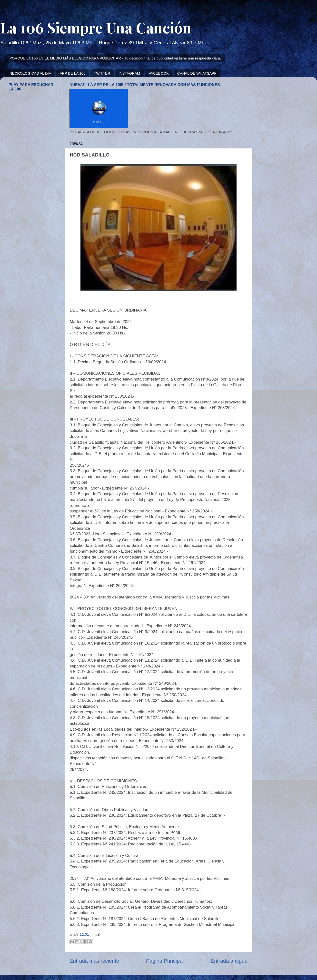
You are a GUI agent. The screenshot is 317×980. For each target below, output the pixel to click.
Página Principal (165, 961)
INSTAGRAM (129, 73)
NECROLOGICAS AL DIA (30, 73)
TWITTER (102, 73)
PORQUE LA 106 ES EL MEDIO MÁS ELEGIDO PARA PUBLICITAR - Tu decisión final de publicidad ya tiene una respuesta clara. (115, 58)
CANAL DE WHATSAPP (197, 73)
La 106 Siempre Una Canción (96, 27)
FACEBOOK (159, 73)
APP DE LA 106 (73, 73)
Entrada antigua (229, 961)
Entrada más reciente (94, 961)
